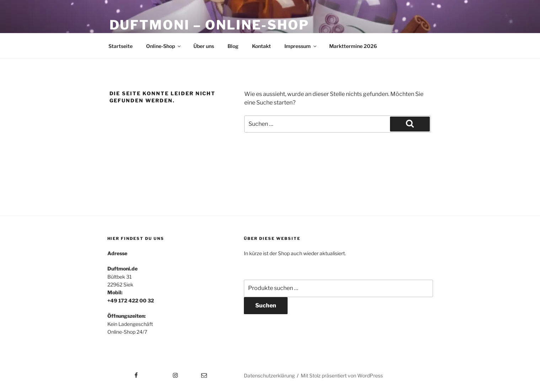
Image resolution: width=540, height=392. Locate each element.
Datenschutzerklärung (269, 375)
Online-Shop (164, 46)
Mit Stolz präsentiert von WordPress (342, 375)
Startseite (121, 46)
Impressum (301, 46)
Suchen (266, 305)
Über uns (204, 46)
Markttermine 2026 (353, 46)
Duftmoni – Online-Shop (209, 25)
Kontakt (261, 46)
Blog (233, 46)
